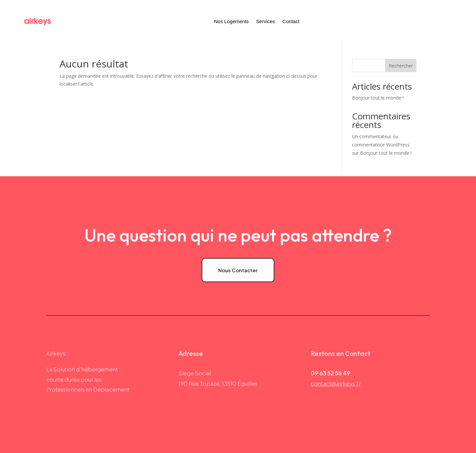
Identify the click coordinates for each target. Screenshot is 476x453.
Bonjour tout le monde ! (378, 98)
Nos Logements (232, 21)
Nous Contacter (238, 271)
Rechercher (401, 66)
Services (266, 21)
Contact (291, 21)
